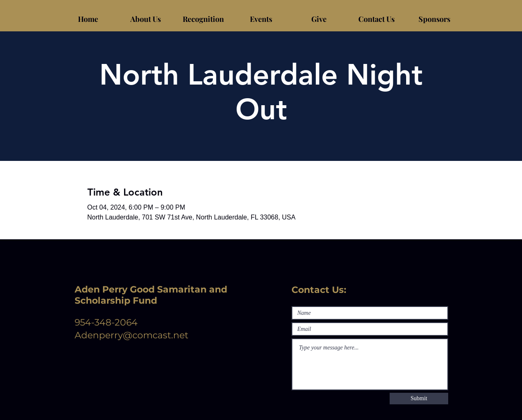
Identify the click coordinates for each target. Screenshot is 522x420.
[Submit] (419, 399)
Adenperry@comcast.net (132, 335)
